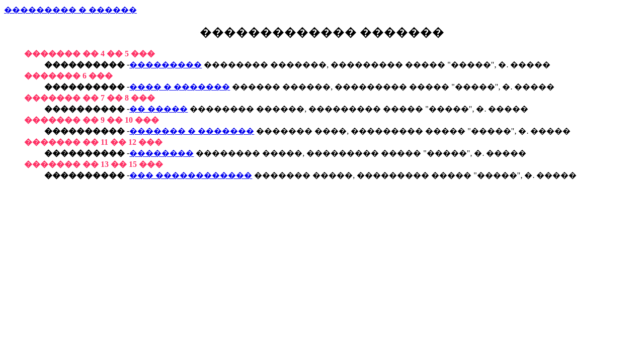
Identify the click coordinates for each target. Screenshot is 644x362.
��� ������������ (191, 175)
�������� (162, 153)
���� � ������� (180, 87)
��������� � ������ (70, 10)
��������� (166, 65)
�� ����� (158, 109)
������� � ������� (192, 131)
